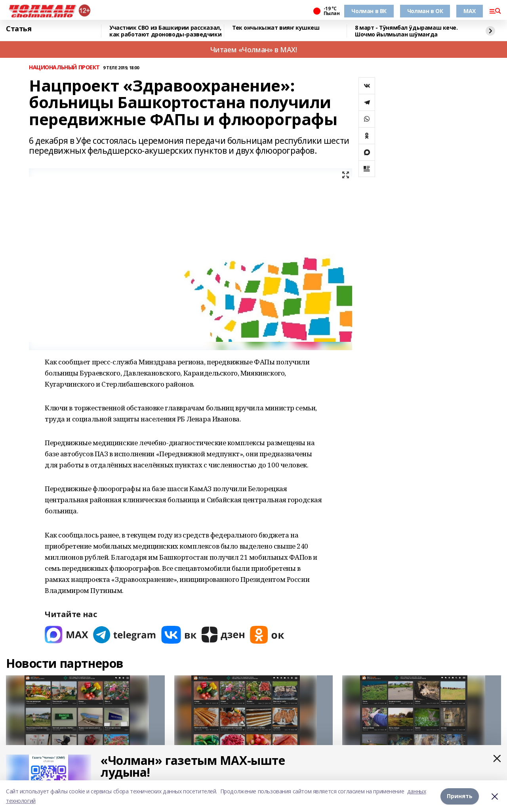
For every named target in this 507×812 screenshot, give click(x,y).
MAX (470, 11)
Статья (19, 29)
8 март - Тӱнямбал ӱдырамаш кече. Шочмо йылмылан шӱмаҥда (406, 31)
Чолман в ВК (369, 11)
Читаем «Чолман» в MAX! (254, 50)
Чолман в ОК (425, 11)
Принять (460, 796)
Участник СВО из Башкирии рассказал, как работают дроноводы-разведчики (165, 31)
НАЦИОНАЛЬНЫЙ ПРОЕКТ (64, 68)
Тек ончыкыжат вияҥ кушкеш (276, 28)
